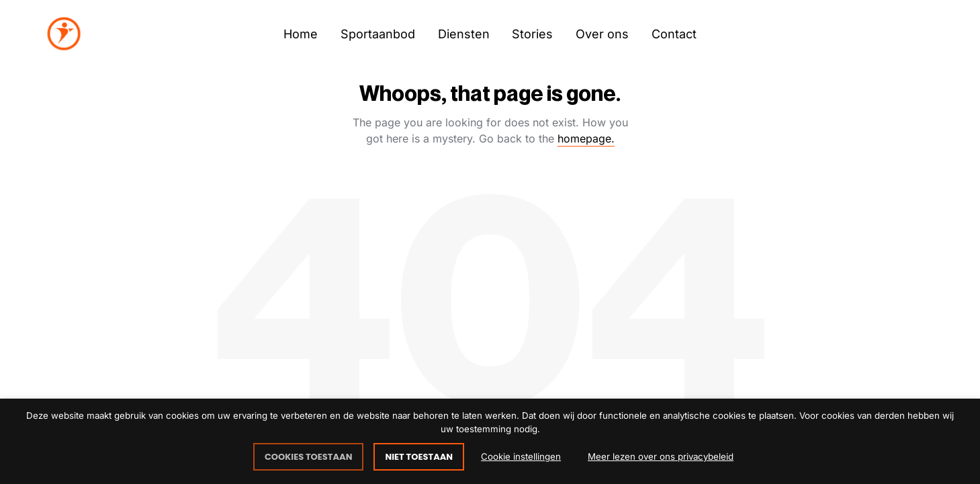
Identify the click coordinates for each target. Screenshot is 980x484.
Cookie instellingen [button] (521, 456)
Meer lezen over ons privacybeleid (661, 456)
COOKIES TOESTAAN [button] (309, 457)
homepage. (586, 138)
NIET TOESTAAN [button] (419, 457)
